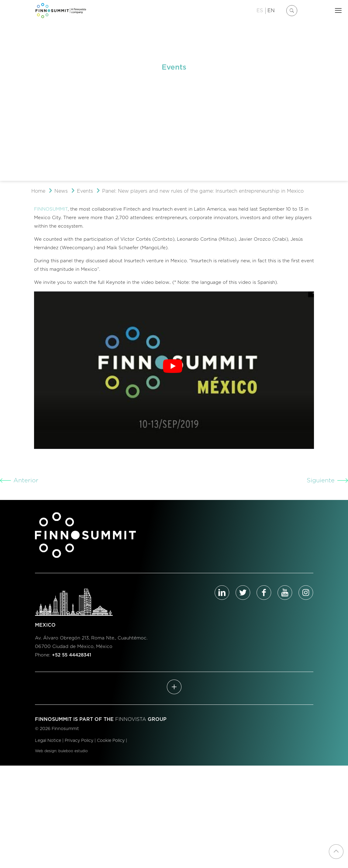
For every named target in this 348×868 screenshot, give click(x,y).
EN (271, 11)
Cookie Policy (111, 741)
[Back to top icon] (336, 852)
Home (38, 191)
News (61, 191)
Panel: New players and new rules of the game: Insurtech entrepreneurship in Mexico (203, 191)
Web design (46, 751)
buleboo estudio (73, 751)
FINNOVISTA (131, 719)
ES (260, 11)
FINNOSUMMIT (51, 209)
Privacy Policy (79, 741)
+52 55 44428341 (72, 655)
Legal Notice (48, 741)
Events (85, 191)
